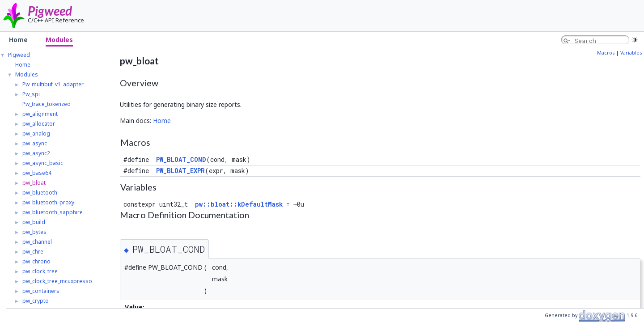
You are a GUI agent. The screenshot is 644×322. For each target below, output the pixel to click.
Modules (27, 74)
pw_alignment (40, 114)
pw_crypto (36, 301)
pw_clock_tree (40, 271)
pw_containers (41, 291)
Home (23, 65)
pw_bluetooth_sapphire (53, 212)
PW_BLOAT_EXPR (180, 171)
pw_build (34, 222)
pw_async (35, 143)
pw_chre (33, 252)
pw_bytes (34, 232)
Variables (631, 53)
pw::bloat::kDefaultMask (239, 204)
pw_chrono (36, 261)
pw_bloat (34, 183)
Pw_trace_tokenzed (47, 104)
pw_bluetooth (40, 193)
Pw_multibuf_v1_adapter (53, 84)
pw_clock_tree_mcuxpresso (57, 281)
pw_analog (36, 133)
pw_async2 (36, 153)
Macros (606, 53)
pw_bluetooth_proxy (48, 202)
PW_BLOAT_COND (181, 159)
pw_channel (37, 242)
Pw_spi (31, 94)
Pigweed (50, 11)
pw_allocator (39, 124)
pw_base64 (37, 173)
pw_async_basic (43, 163)
